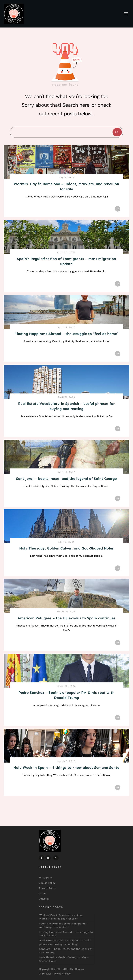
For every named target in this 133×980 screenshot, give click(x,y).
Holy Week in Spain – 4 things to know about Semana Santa (66, 767)
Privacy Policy (62, 974)
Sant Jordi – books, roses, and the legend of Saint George (66, 479)
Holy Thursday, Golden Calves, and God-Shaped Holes (66, 548)
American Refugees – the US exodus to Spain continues (66, 618)
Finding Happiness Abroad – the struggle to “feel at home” (66, 334)
